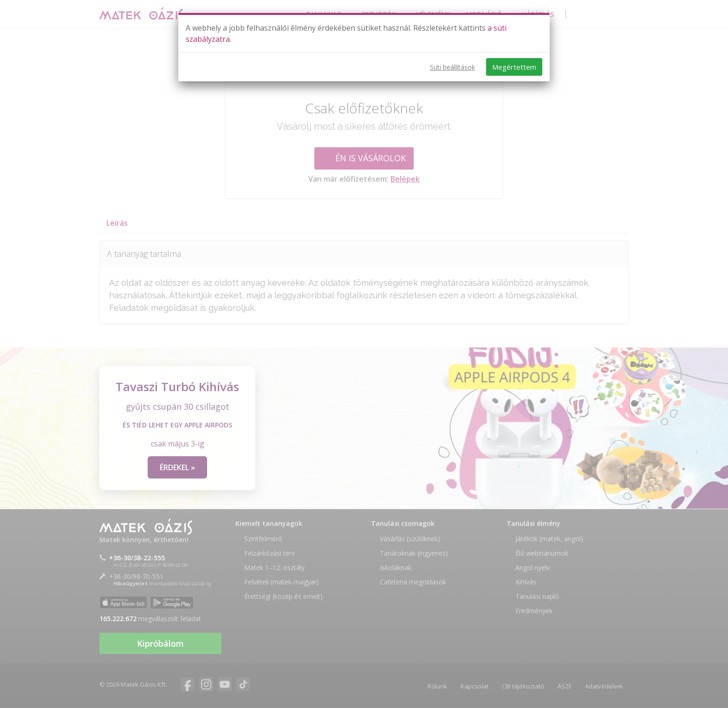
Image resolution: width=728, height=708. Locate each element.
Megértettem (514, 67)
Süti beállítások (452, 67)
